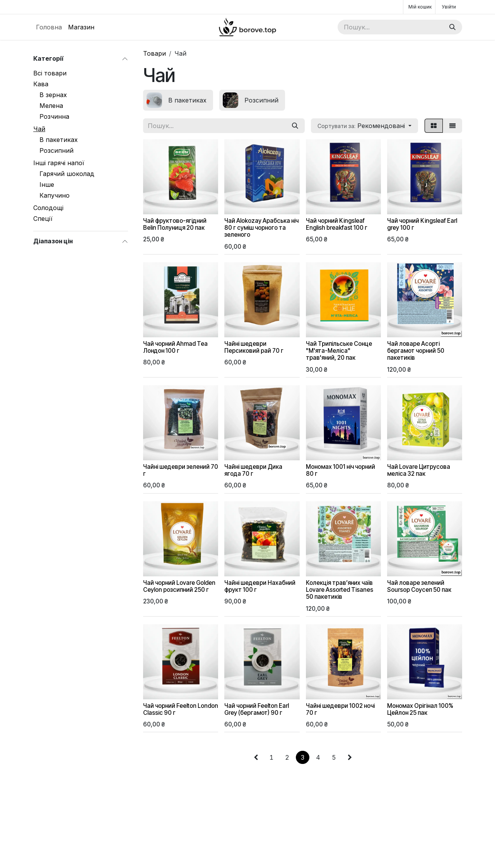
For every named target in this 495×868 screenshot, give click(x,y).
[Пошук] (452, 27)
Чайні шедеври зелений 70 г (181, 470)
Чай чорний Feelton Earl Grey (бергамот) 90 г (257, 709)
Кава (41, 84)
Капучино (55, 195)
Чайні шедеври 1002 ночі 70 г (340, 709)
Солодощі (48, 208)
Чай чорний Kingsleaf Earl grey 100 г (422, 224)
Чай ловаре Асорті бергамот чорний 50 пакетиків (416, 351)
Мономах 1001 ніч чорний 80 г (341, 470)
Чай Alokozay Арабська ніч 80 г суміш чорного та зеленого (261, 228)
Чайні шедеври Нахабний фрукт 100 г (260, 586)
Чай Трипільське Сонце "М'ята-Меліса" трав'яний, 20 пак (339, 351)
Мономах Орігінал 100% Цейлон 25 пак (420, 709)
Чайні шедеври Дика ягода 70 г (253, 470)
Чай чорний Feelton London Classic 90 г (181, 709)
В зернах (53, 95)
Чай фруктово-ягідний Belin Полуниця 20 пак (175, 224)
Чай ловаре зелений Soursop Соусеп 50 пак (419, 586)
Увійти (449, 7)
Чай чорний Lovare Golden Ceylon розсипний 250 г (179, 586)
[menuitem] (49, 27)
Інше (47, 185)
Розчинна (54, 116)
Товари (154, 53)
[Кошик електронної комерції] (419, 7)
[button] (364, 126)
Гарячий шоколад (67, 174)
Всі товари (50, 73)
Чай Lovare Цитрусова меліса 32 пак (419, 470)
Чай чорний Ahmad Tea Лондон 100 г (175, 347)
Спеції (43, 219)
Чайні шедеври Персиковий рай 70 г (254, 347)
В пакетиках (59, 140)
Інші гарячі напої (59, 163)
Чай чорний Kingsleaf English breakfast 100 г (337, 224)
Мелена (51, 106)
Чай (39, 129)
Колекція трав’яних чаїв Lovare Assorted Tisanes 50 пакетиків (340, 589)
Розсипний (56, 150)
